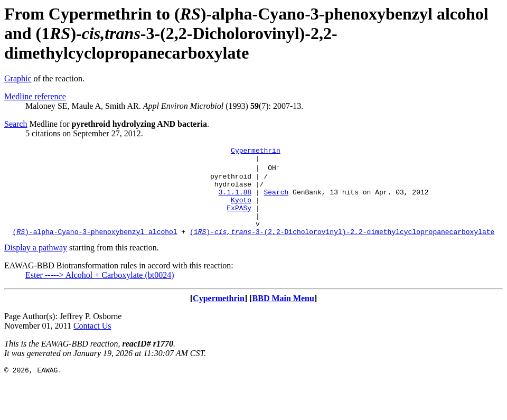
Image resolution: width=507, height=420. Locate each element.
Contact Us (92, 343)
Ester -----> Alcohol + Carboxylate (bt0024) (100, 292)
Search (16, 124)
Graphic (18, 78)
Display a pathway (36, 265)
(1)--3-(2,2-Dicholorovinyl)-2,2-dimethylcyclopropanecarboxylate (342, 249)
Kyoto (241, 211)
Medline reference (35, 96)
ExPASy (239, 220)
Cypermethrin (256, 152)
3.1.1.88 (235, 201)
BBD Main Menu (283, 316)
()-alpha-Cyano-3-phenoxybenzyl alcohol (95, 249)
